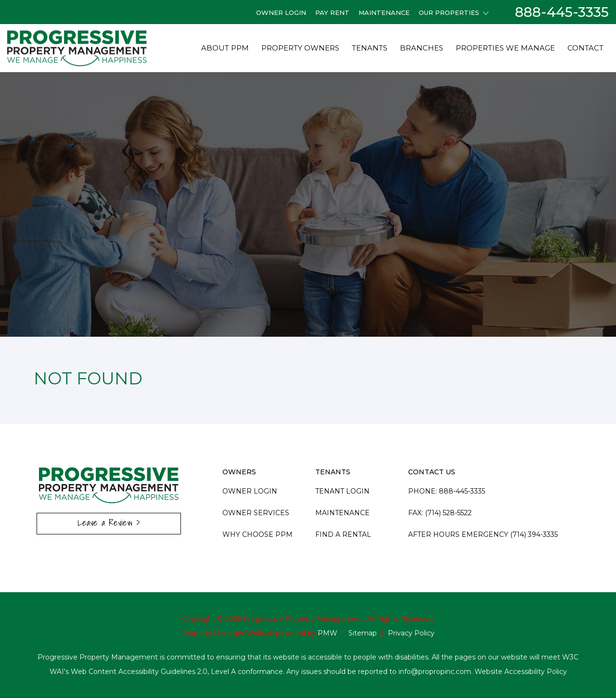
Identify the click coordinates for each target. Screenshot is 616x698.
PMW (327, 633)
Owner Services (256, 513)
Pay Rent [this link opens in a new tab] (332, 13)
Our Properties (454, 13)
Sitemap (363, 633)
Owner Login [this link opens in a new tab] (281, 13)
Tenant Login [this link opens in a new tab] (342, 491)
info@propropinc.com (435, 672)
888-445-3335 (562, 12)
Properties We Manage (505, 48)
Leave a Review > (109, 523)
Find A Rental (343, 534)
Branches (422, 48)
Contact (585, 48)
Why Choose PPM (257, 534)
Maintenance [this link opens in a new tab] (384, 13)
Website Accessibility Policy (521, 672)
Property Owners (300, 48)
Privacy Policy (411, 633)
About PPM (225, 48)
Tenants (370, 48)
